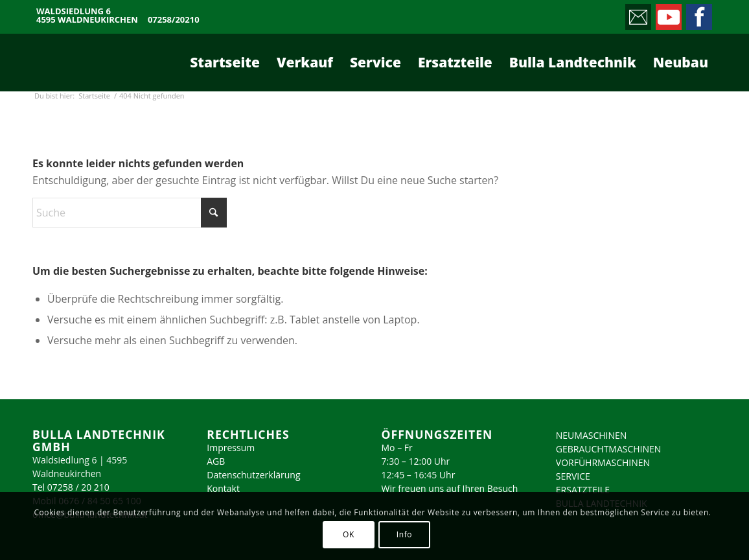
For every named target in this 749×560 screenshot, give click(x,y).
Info (404, 534)
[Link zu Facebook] (698, 14)
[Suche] (130, 213)
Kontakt (223, 488)
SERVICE (573, 476)
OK (349, 534)
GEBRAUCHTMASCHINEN (609, 449)
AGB (216, 461)
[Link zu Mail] (637, 14)
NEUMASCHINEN (592, 435)
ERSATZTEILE (583, 490)
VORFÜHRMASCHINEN (603, 462)
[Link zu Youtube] (668, 14)
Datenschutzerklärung (253, 475)
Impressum (231, 448)
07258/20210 (174, 20)
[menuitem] (225, 62)
